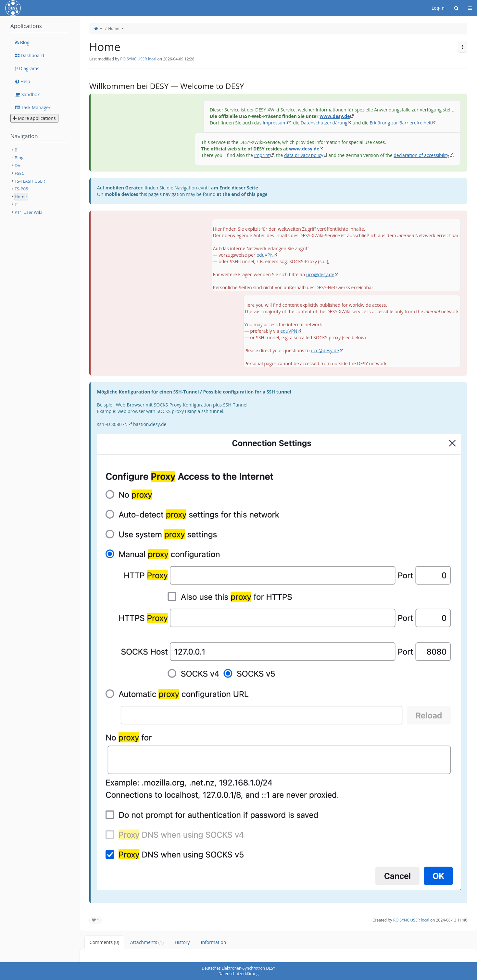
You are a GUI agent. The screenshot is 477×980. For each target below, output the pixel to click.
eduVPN (265, 255)
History (182, 942)
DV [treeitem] (18, 165)
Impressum (275, 123)
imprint (262, 155)
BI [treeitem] (17, 150)
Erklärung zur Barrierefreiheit (401, 123)
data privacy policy (304, 155)
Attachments (147, 942)
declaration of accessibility (421, 155)
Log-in (438, 8)
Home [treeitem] (21, 197)
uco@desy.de (320, 274)
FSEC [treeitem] (19, 173)
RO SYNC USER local (138, 59)
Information (214, 942)
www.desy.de (335, 116)
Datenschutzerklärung (324, 123)
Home (114, 28)
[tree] (40, 181)
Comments (104, 942)
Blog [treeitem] (19, 158)
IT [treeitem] (16, 204)
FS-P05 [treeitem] (21, 189)
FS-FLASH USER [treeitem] (30, 181)
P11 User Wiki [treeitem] (28, 212)
